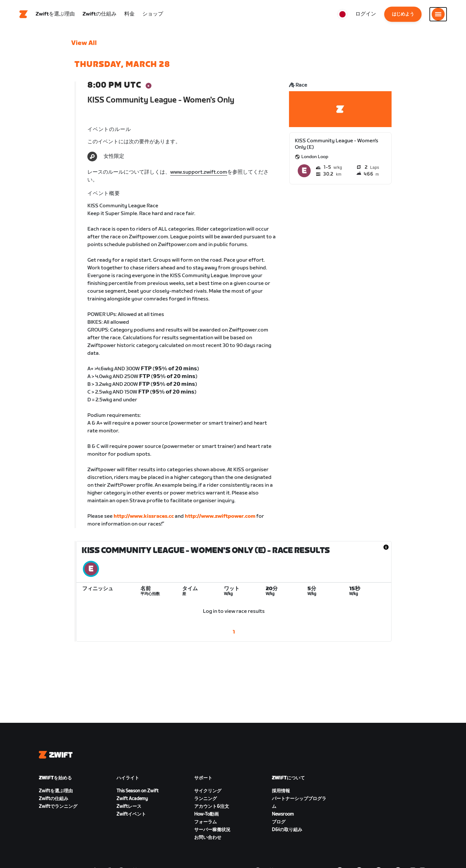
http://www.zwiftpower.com (220, 517)
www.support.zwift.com (199, 173)
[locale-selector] (342, 15)
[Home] (24, 15)
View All (84, 44)
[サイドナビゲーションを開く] (438, 15)
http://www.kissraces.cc (144, 517)
